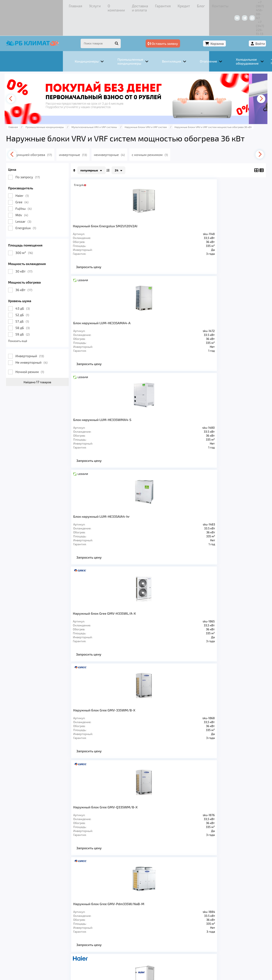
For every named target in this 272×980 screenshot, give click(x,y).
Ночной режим (38, 348)
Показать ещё (26, 317)
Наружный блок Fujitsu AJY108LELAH (145, 507)
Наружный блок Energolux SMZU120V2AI (100, 204)
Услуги (38, 5)
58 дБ (31, 304)
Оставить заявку (195, 20)
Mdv (30, 191)
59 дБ (31, 311)
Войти (252, 20)
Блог (141, 5)
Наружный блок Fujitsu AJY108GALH (99, 608)
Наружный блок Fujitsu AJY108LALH (235, 507)
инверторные (89, 131)
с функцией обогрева (47, 131)
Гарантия (111, 5)
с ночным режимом (169, 131)
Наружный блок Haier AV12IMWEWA (98, 406)
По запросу (36, 153)
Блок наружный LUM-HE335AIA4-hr (234, 204)
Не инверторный (39, 339)
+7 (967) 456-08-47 (213, 5)
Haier (30, 172)
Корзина (229, 20)
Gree (30, 178)
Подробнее (199, 952)
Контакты (157, 5)
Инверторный (38, 332)
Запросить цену (97, 247)
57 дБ (30, 298)
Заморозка (115, 920)
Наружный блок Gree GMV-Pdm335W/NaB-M (235, 305)
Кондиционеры (29, 920)
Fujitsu (31, 185)
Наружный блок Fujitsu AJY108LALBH (190, 507)
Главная (22, 5)
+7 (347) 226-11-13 (244, 5)
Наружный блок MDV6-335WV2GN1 (145, 406)
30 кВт (32, 248)
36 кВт (32, 266)
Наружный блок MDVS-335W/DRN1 (235, 406)
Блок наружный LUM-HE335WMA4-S (189, 204)
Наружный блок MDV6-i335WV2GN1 (190, 406)
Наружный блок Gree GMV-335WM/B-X (143, 305)
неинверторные (127, 131)
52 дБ (30, 291)
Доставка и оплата (85, 5)
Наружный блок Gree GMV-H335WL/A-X (98, 305)
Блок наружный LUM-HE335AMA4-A (144, 204)
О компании (57, 5)
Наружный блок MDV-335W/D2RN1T (98, 507)
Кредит (128, 5)
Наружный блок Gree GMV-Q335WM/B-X (188, 305)
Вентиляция (60, 920)
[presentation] (20, 75)
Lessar (31, 198)
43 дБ (31, 285)
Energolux (34, 204)
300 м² (32, 229)
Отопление (88, 920)
